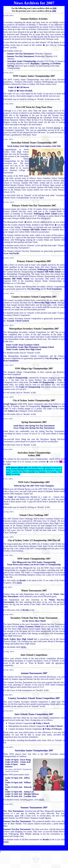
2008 (54, 8)
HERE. (24, 647)
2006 (54, 11)
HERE (9, 474)
